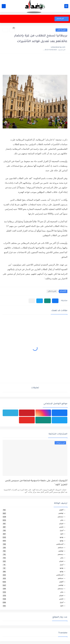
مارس (61, 527)
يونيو (62, 538)
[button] (55, 301)
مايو (62, 534)
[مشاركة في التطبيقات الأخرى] (32, 301)
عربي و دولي (61, 30)
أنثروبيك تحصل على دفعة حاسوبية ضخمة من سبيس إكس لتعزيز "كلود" (36, 483)
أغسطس (60, 544)
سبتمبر (61, 548)
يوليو (62, 541)
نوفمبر (61, 514)
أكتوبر (61, 510)
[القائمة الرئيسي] (66, 6)
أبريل (62, 531)
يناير (62, 520)
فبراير (61, 524)
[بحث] (4, 6)
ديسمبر (61, 517)
